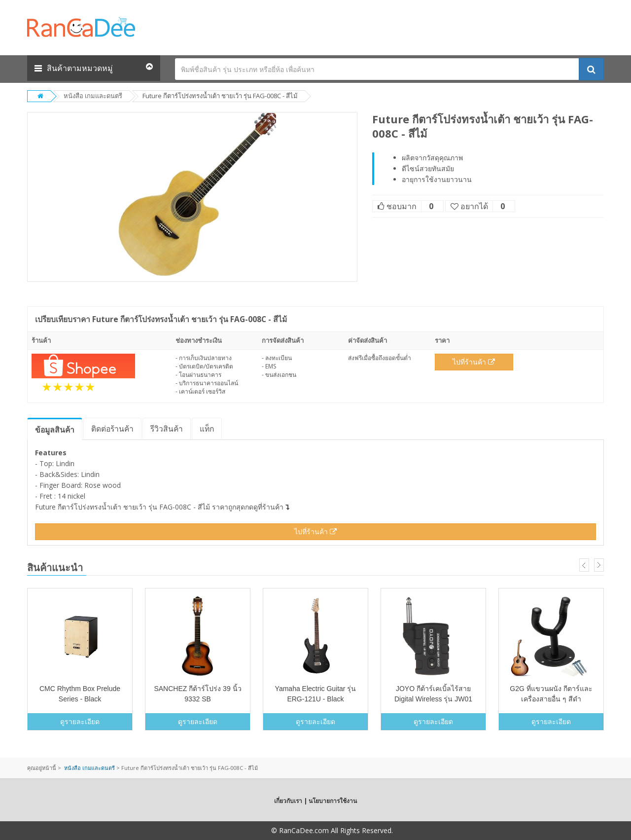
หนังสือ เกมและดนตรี (93, 96)
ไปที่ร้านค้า (474, 362)
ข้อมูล (55, 430)
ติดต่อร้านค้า (112, 429)
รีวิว (167, 429)
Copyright (254, 830)
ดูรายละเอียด (80, 721)
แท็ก (207, 429)
